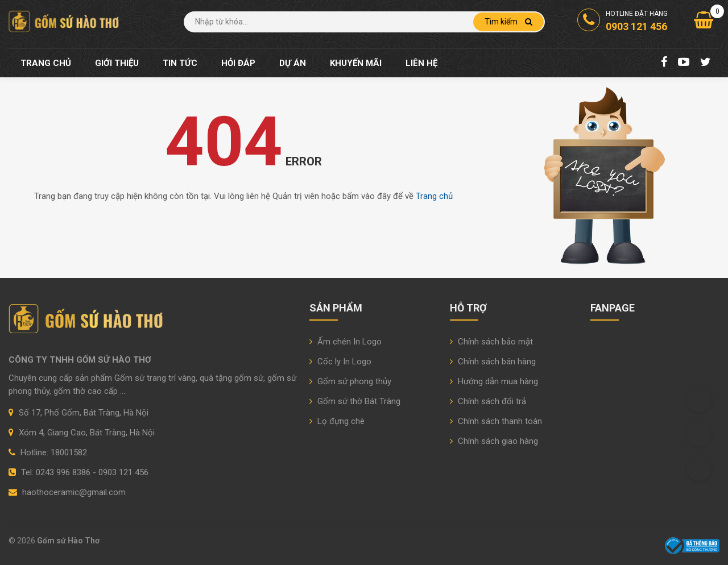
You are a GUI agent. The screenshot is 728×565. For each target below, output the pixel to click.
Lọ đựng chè (337, 421)
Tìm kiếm (508, 22)
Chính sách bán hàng (493, 362)
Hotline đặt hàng (622, 22)
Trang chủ (46, 63)
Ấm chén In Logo (346, 342)
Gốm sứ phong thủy (350, 381)
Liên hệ (421, 63)
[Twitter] (706, 63)
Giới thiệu (117, 63)
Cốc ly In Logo (340, 362)
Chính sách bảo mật (491, 342)
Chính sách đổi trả (488, 401)
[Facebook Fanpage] (664, 63)
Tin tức (180, 63)
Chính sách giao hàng (494, 441)
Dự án (293, 63)
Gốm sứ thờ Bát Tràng (355, 401)
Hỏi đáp (238, 63)
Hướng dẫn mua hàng (494, 381)
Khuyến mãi (356, 63)
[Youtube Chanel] (684, 63)
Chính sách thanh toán (496, 421)
